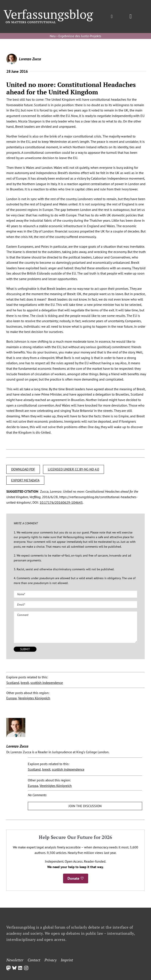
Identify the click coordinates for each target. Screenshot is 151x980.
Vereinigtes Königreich (34, 698)
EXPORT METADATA (25, 480)
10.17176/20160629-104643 (61, 502)
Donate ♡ (76, 878)
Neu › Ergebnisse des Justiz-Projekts (75, 36)
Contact (34, 960)
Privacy (51, 960)
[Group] (48, 11)
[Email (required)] (75, 605)
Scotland (13, 683)
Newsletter (15, 960)
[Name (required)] (75, 594)
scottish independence (47, 683)
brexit (25, 683)
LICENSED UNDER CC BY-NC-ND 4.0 (73, 469)
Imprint (67, 960)
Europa (11, 698)
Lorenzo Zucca (30, 59)
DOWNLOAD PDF (23, 469)
